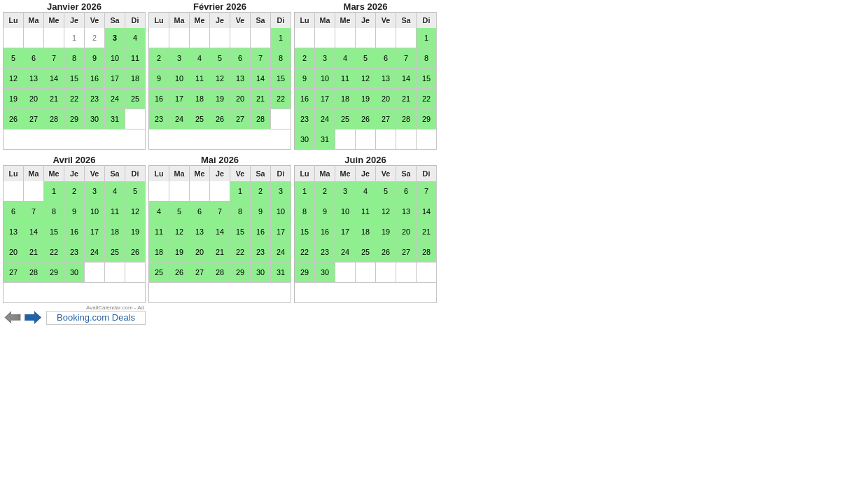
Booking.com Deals (96, 317)
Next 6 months (33, 318)
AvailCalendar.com (110, 308)
